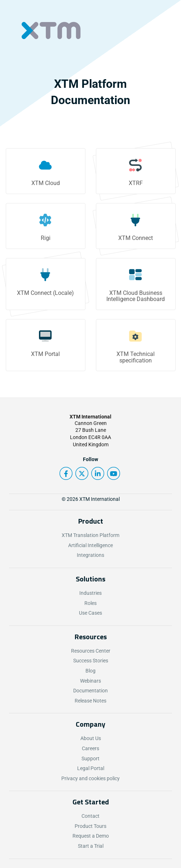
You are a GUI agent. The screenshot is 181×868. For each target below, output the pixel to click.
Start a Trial (91, 846)
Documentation (90, 691)
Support (90, 759)
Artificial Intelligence (90, 545)
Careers (90, 748)
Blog (90, 671)
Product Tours (90, 826)
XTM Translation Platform (90, 535)
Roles (90, 603)
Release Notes (90, 701)
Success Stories (91, 661)
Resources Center (91, 651)
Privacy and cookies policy (90, 778)
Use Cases (90, 613)
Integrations (90, 555)
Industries (90, 593)
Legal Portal (91, 768)
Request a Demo (91, 836)
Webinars (90, 681)
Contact (90, 816)
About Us (91, 738)
